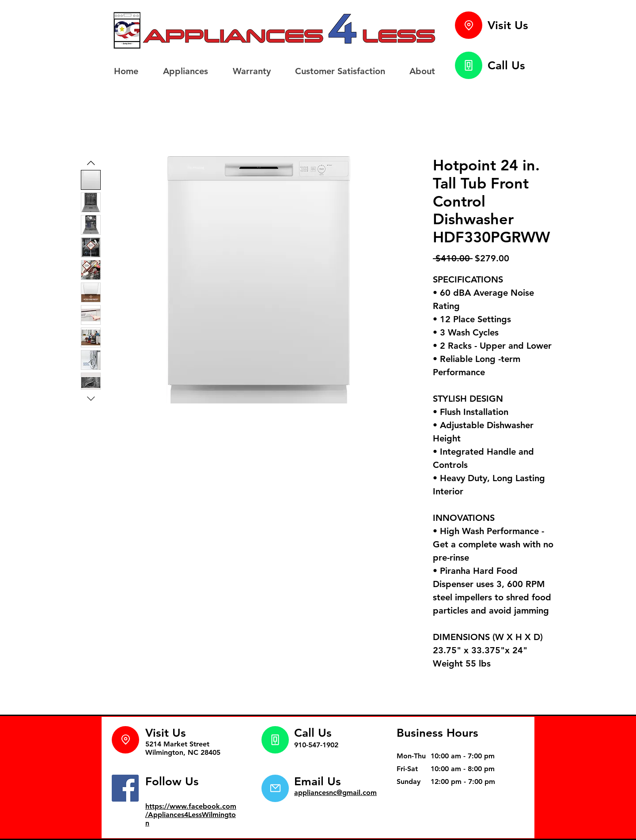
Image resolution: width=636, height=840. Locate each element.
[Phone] (469, 65)
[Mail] (275, 788)
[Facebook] (125, 788)
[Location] (469, 25)
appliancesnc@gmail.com (335, 793)
